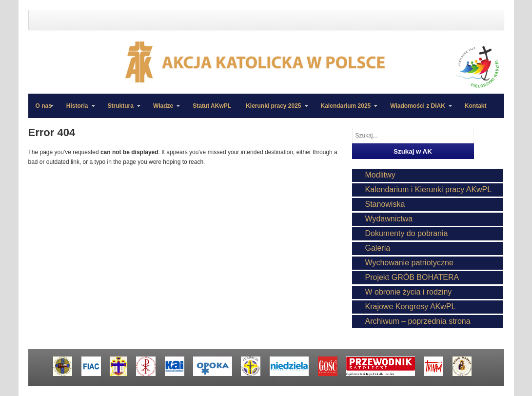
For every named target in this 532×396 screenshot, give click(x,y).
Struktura (120, 110)
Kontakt (476, 106)
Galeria (378, 248)
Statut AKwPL (212, 106)
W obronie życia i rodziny (409, 292)
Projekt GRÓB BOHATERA (412, 277)
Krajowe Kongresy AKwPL (411, 307)
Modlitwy (380, 175)
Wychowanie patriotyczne (409, 263)
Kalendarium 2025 (346, 110)
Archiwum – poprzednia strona (418, 321)
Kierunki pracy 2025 (273, 110)
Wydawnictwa (389, 219)
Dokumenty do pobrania (407, 233)
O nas (44, 106)
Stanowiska (385, 204)
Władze (163, 110)
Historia (77, 110)
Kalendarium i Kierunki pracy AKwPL (429, 189)
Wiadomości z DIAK (417, 110)
